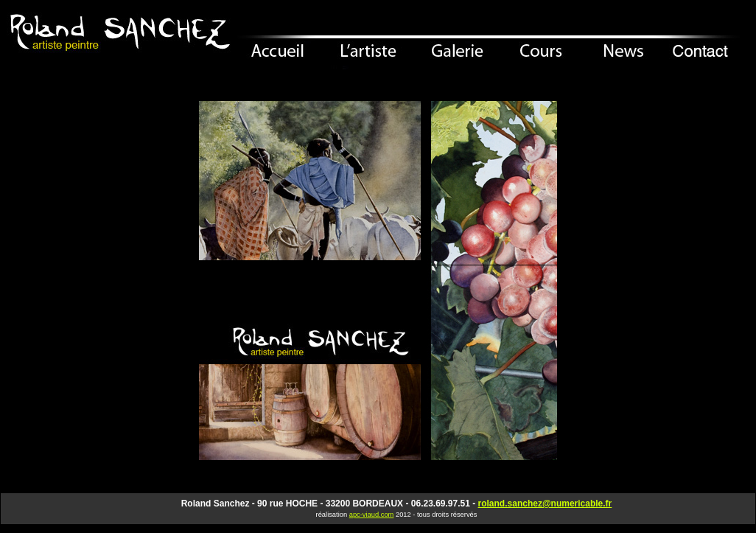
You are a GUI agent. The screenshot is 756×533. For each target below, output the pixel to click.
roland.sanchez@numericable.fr (545, 504)
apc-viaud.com (372, 515)
